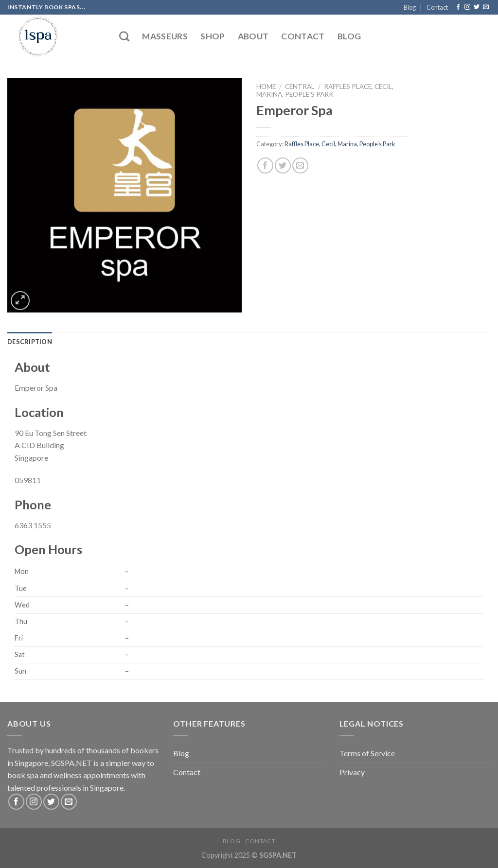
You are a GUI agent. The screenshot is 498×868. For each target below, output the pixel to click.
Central (300, 87)
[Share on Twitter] (283, 165)
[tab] (30, 342)
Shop (213, 36)
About (253, 36)
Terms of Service (367, 753)
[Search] (124, 36)
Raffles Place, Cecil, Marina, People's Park (325, 90)
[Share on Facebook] (265, 165)
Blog (410, 7)
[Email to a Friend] (300, 165)
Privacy (352, 772)
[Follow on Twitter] (477, 7)
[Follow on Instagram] (467, 7)
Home (266, 87)
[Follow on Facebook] (458, 7)
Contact (437, 7)
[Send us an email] (486, 7)
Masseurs (165, 36)
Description (30, 342)
